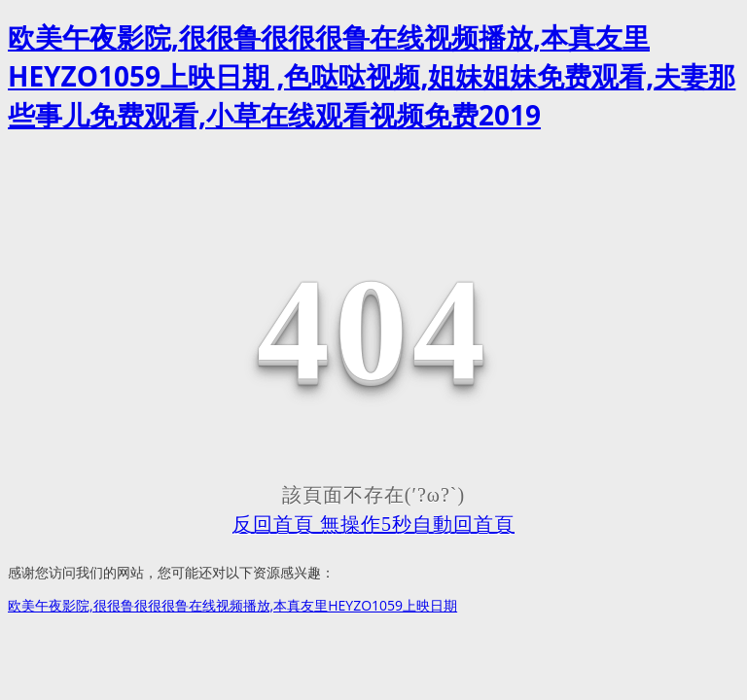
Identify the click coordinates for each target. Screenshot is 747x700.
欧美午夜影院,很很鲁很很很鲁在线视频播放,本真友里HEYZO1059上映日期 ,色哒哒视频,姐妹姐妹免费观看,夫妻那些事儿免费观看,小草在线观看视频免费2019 (372, 76)
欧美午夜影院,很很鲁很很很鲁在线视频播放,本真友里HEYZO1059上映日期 (232, 605)
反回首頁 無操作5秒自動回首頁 (373, 524)
